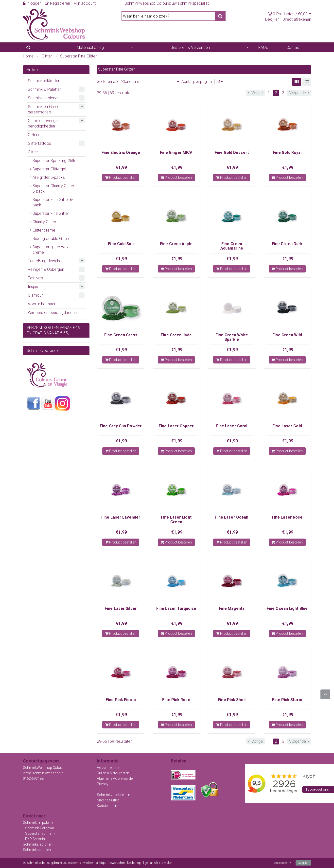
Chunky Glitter (44, 222)
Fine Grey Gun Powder (121, 426)
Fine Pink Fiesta (121, 700)
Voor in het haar (42, 304)
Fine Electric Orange (121, 153)
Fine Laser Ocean (232, 517)
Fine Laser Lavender (121, 517)
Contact (293, 47)
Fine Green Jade (176, 335)
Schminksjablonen (44, 98)
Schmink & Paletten (45, 89)
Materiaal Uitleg (90, 47)
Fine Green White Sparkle (232, 337)
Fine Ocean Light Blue (287, 608)
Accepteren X (282, 863)
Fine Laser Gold (287, 426)
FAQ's (263, 47)
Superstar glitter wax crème (51, 250)
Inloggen (32, 3)
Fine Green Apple (176, 244)
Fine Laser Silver (121, 608)
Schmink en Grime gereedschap (44, 109)
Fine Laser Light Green (176, 519)
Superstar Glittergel (49, 169)
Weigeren (303, 863)
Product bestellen (121, 178)
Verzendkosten (109, 768)
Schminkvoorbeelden (114, 795)
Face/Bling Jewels (44, 261)
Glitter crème (44, 230)
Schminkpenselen (37, 850)
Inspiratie (36, 287)
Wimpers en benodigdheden (52, 313)
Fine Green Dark (287, 244)
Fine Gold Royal (287, 153)
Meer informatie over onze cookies (196, 863)
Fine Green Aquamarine (232, 246)
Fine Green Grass (121, 335)
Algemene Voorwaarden (116, 778)
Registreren (58, 3)
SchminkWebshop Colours (44, 768)
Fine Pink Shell (232, 700)
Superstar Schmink (40, 833)
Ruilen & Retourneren (113, 773)
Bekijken (272, 19)
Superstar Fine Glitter (51, 213)
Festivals (36, 278)
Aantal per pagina (197, 81)
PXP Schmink (36, 839)
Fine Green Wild (287, 335)
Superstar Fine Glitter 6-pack (53, 202)
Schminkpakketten (44, 81)
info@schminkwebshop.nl (44, 773)
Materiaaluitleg (108, 800)
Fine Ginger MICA (176, 153)
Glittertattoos (39, 143)
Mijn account (85, 3)
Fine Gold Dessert (232, 153)
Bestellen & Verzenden (190, 47)
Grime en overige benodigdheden (43, 123)
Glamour (35, 295)
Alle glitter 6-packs (49, 177)
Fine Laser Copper (176, 426)
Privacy (103, 784)
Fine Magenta (232, 608)
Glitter (33, 152)
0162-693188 (33, 778)
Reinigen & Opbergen (46, 269)
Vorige (255, 93)
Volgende (299, 93)
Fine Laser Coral (232, 426)
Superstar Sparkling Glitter (55, 161)
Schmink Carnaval (40, 828)
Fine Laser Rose (287, 517)
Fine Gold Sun (121, 244)
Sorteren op (107, 81)
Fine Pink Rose (176, 700)
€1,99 (122, 167)
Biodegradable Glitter (51, 239)
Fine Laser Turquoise (176, 608)
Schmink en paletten (39, 823)
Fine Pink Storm (287, 700)
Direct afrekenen (297, 19)
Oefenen (35, 135)
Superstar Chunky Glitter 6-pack (53, 189)
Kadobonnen (107, 806)
